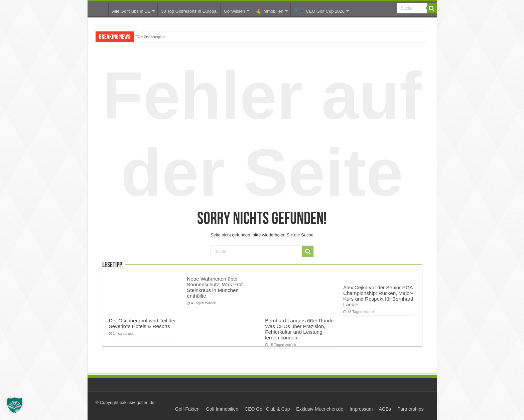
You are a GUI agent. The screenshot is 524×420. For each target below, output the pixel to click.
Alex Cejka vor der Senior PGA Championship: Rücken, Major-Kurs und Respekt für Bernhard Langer (378, 296)
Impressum (361, 409)
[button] (15, 405)
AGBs (385, 409)
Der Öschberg (148, 37)
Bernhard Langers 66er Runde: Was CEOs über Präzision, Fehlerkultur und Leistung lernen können (300, 329)
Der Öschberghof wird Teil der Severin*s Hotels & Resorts (143, 323)
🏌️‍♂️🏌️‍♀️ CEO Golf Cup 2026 (319, 11)
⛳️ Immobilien (269, 11)
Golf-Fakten (187, 409)
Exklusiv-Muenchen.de (320, 409)
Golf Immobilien (222, 409)
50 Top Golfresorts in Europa (189, 11)
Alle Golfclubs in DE (132, 11)
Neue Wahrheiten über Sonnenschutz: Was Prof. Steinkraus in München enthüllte (215, 287)
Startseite (100, 9)
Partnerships (411, 409)
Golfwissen (235, 11)
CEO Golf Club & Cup (267, 409)
